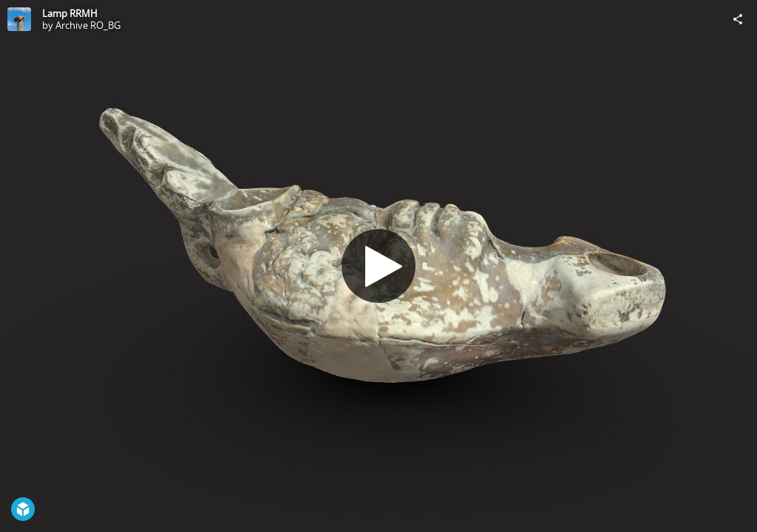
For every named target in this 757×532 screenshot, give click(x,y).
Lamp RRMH (70, 13)
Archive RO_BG (88, 25)
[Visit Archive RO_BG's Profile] (19, 19)
